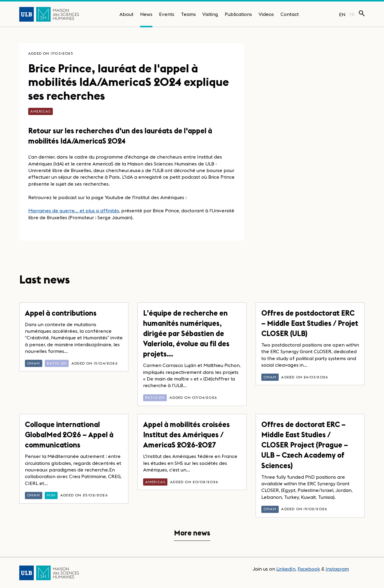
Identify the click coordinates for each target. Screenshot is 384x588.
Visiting (210, 14)
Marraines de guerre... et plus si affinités (74, 211)
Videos (266, 14)
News (146, 14)
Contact (290, 14)
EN (342, 14)
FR (352, 14)
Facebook (309, 569)
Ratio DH (57, 363)
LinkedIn (286, 569)
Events (167, 14)
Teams (188, 14)
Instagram (337, 569)
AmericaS (40, 111)
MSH (51, 495)
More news (192, 533)
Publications (238, 14)
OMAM (34, 363)
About (126, 14)
